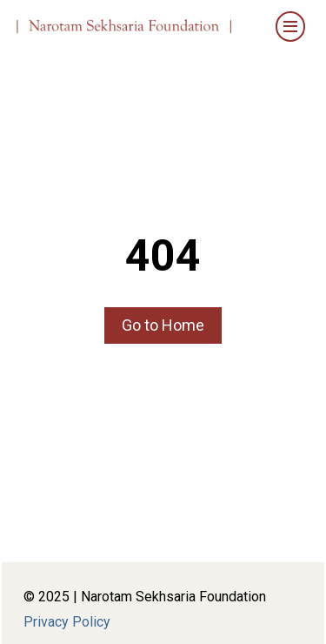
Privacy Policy (67, 622)
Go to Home (163, 325)
